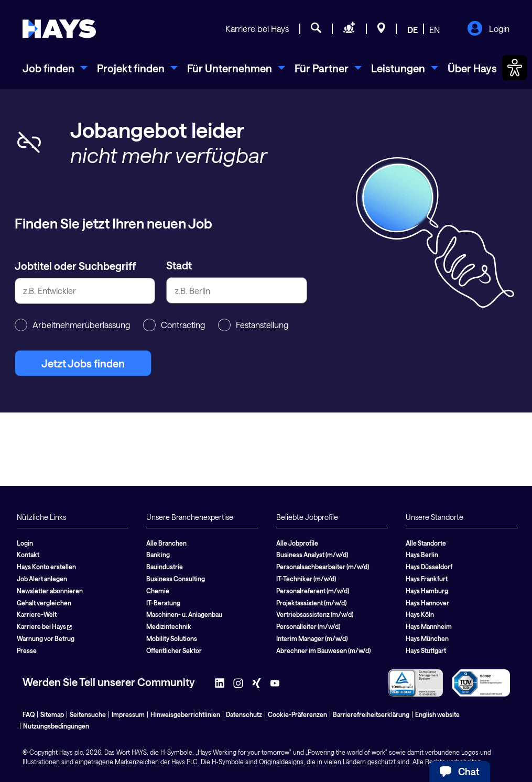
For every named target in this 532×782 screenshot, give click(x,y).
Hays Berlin (422, 555)
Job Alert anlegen (42, 579)
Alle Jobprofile (297, 543)
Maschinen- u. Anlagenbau (184, 614)
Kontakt (28, 555)
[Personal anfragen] (349, 29)
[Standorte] (381, 29)
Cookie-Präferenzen (297, 714)
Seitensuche (88, 714)
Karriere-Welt (37, 614)
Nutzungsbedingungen (56, 726)
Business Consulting (176, 579)
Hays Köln (420, 614)
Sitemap (52, 714)
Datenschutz (244, 714)
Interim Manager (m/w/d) (312, 638)
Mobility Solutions (172, 638)
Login (488, 29)
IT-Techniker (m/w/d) (306, 579)
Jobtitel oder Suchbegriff (75, 266)
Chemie (158, 591)
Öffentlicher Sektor (174, 650)
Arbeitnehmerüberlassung (72, 325)
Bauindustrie (165, 567)
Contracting (174, 325)
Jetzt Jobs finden (83, 363)
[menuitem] (55, 68)
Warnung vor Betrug (46, 638)
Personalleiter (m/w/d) (308, 626)
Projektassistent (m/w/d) (311, 603)
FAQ (29, 714)
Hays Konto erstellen (46, 567)
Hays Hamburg (427, 591)
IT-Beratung (163, 603)
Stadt (179, 265)
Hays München (427, 638)
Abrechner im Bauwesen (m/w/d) (323, 650)
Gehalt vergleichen (44, 603)
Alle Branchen (166, 543)
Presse (27, 650)
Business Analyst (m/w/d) (312, 555)
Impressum (128, 714)
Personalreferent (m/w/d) (313, 591)
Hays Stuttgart (426, 650)
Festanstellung (253, 325)
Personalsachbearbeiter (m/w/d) (323, 567)
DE (412, 30)
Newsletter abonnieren (50, 591)
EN (435, 30)
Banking (158, 555)
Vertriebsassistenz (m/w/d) (315, 614)
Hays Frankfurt (427, 579)
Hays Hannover (427, 603)
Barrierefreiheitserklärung (371, 714)
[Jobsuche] (316, 29)
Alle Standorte (426, 543)
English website (437, 714)
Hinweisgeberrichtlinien (185, 714)
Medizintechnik (169, 626)
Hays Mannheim (429, 626)
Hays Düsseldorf (429, 567)
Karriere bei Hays (257, 29)
